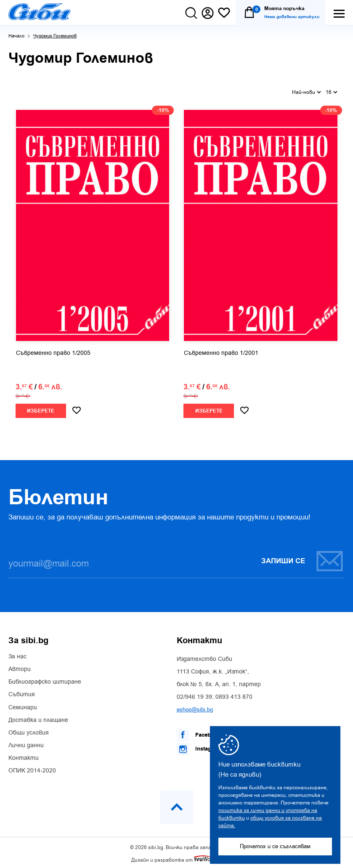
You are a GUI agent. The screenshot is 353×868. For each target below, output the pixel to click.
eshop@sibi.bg (195, 707)
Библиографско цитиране (45, 680)
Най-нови (307, 91)
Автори (20, 667)
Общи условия (29, 731)
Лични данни (26, 743)
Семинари (23, 706)
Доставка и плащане (38, 718)
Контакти (24, 756)
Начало (16, 36)
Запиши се (303, 559)
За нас (17, 655)
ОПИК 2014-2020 (32, 769)
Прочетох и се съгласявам (275, 846)
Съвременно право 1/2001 (221, 351)
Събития (22, 693)
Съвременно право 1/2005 (53, 351)
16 (332, 91)
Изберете (41, 409)
